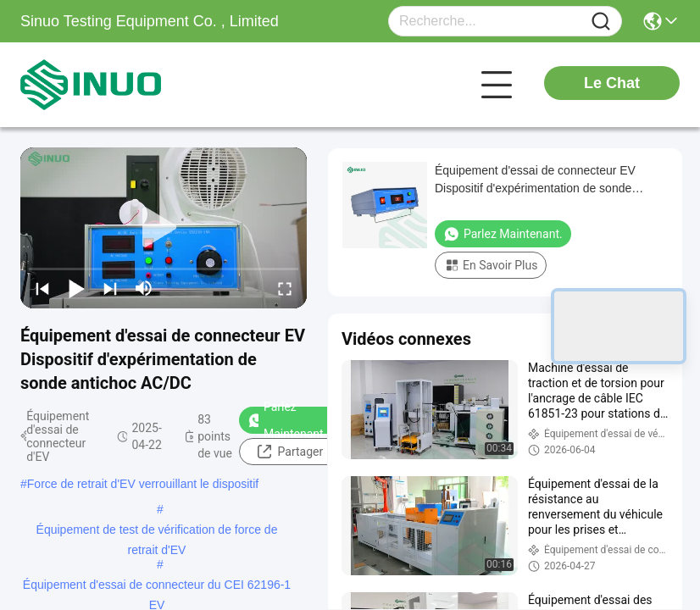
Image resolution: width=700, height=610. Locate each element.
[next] (110, 288)
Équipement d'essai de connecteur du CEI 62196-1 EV (157, 586)
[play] (164, 228)
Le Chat (612, 83)
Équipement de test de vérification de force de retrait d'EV (157, 531)
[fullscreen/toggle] (285, 288)
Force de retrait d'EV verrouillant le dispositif (143, 484)
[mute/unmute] (144, 288)
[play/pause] (76, 288)
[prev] (42, 288)
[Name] (601, 22)
